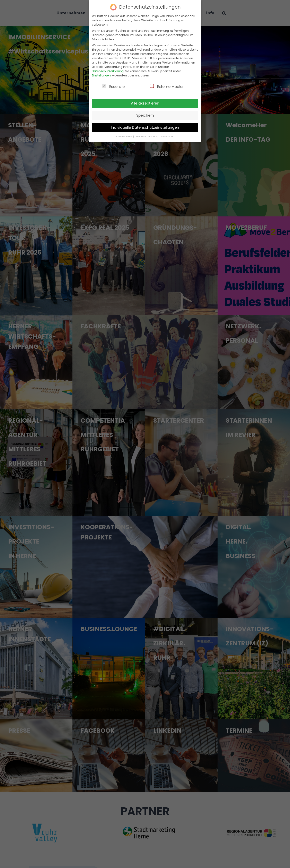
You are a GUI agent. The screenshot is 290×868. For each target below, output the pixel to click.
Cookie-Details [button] (125, 137)
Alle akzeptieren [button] (145, 103)
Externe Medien (167, 86)
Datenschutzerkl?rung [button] (147, 137)
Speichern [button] (145, 115)
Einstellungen (101, 75)
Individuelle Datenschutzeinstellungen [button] (145, 127)
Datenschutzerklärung (108, 71)
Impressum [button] (167, 137)
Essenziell (114, 86)
